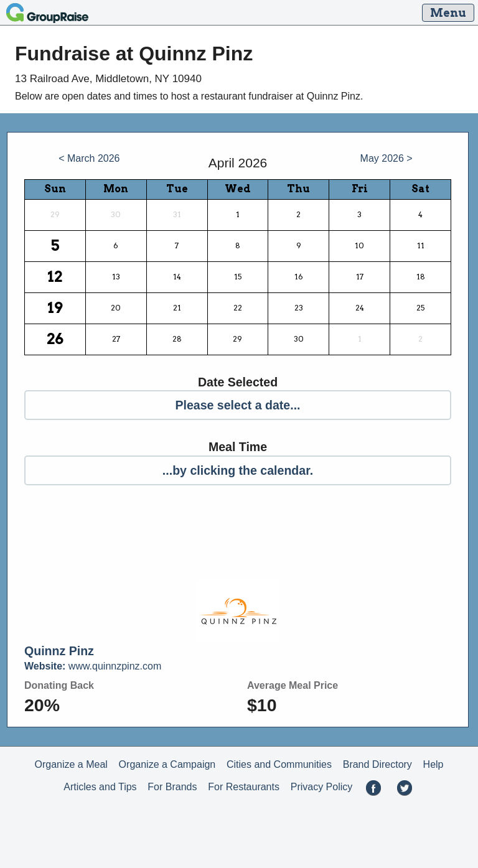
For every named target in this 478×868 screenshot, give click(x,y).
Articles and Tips (100, 787)
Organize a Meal (71, 764)
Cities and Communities (279, 764)
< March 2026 (89, 158)
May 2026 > (387, 158)
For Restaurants (244, 787)
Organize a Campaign (167, 764)
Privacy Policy (322, 787)
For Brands (172, 787)
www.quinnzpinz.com (93, 666)
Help (433, 764)
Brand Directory (377, 764)
